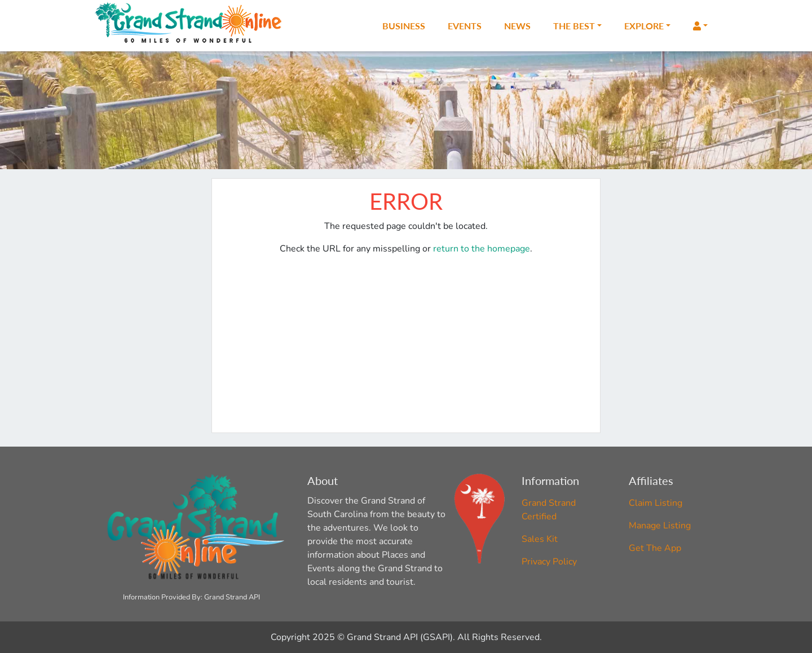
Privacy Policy (549, 562)
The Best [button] (574, 26)
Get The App (655, 548)
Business (404, 26)
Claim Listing (656, 503)
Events (465, 26)
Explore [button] (644, 26)
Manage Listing (660, 526)
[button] (700, 26)
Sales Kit (540, 539)
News (517, 26)
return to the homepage (482, 249)
